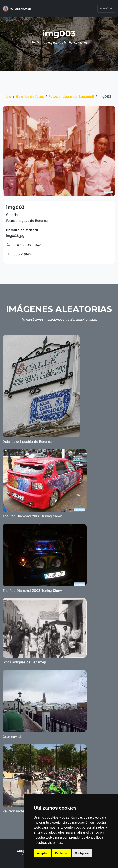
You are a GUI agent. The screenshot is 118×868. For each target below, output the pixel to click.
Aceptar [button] (42, 853)
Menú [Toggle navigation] (106, 8)
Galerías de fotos (30, 96)
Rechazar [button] (61, 853)
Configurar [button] (82, 853)
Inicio (7, 96)
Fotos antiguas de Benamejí (71, 96)
